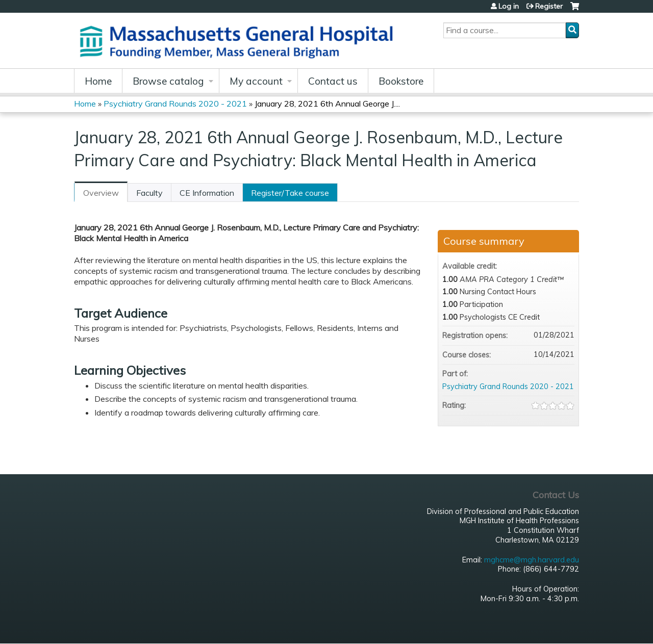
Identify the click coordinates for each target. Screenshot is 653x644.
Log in (509, 6)
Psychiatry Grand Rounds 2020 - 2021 (175, 104)
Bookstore (401, 81)
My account (256, 81)
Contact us (333, 81)
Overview (101, 193)
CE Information (207, 193)
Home (98, 81)
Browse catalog (168, 81)
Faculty (149, 193)
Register (549, 6)
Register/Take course (290, 193)
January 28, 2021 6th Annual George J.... (327, 104)
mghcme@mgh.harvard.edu (532, 560)
